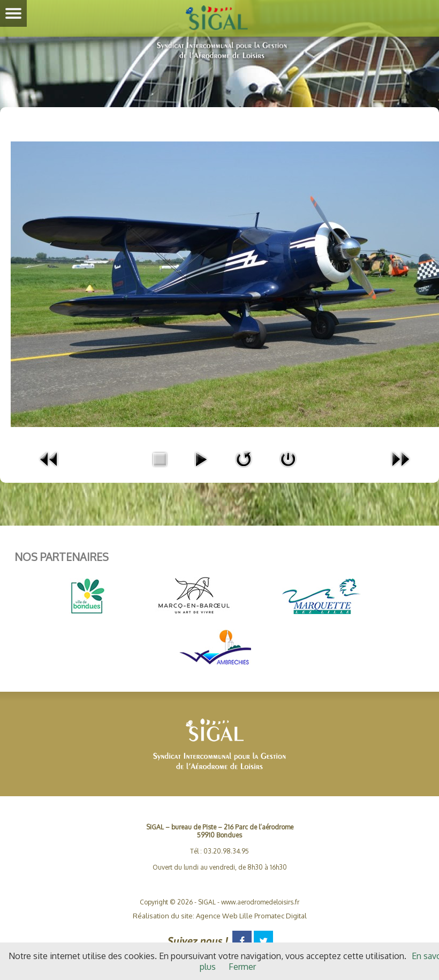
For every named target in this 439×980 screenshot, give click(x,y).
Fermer (242, 967)
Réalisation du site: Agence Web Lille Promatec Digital (220, 916)
